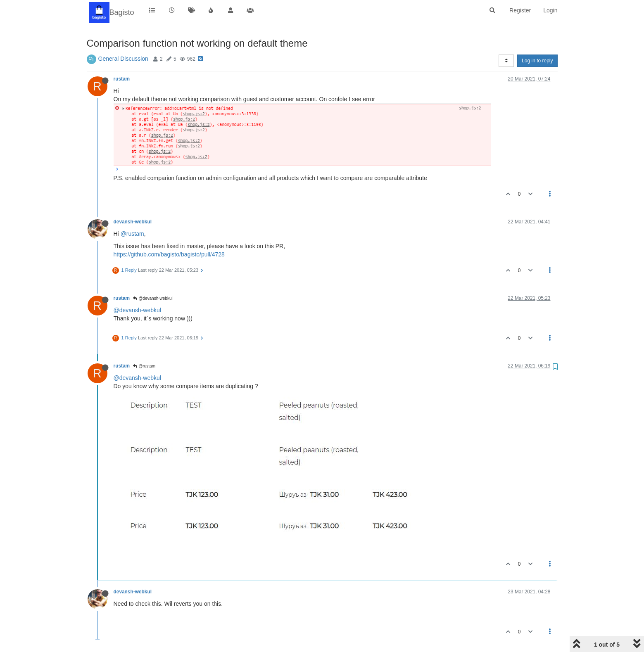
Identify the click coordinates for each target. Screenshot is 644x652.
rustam (122, 79)
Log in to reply (537, 61)
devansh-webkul (133, 222)
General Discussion (123, 59)
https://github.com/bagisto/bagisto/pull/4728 (169, 254)
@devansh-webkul (153, 298)
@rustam (132, 234)
